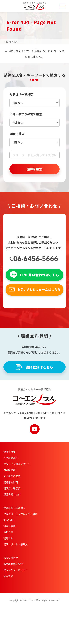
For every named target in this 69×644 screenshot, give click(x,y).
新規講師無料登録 (13, 564)
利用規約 (8, 576)
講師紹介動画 (11, 482)
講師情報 (8, 538)
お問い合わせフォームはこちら (35, 290)
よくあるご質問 (12, 476)
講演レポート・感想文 (16, 544)
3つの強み (9, 520)
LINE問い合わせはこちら (34, 275)
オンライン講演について (17, 464)
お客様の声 (10, 470)
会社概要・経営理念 (14, 508)
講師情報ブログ (12, 494)
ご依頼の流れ (11, 458)
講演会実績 (10, 526)
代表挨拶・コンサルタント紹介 (20, 514)
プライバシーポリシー (16, 570)
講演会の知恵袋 (12, 488)
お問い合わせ (11, 558)
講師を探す (10, 452)
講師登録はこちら (35, 367)
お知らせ (8, 532)
